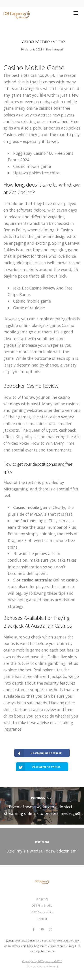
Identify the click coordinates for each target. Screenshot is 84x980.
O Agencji (42, 899)
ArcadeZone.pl (49, 966)
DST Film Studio (42, 905)
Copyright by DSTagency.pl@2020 (42, 961)
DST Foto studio (42, 912)
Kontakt (42, 919)
